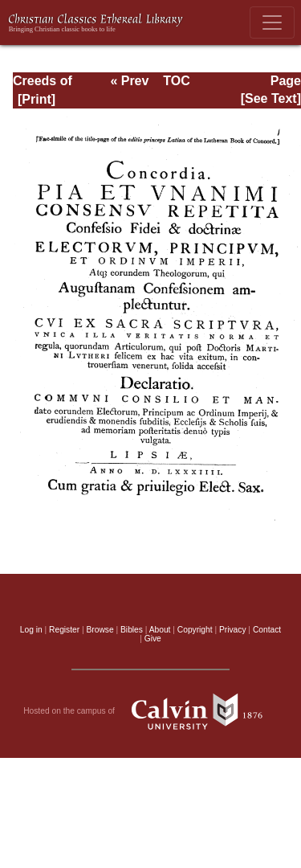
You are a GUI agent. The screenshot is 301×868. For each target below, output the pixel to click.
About (160, 630)
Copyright (195, 630)
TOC (176, 81)
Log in (31, 630)
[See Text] (271, 98)
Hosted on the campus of (150, 711)
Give (153, 639)
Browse (100, 630)
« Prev (129, 81)
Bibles (132, 630)
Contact (267, 630)
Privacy (233, 630)
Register (64, 630)
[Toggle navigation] (272, 23)
